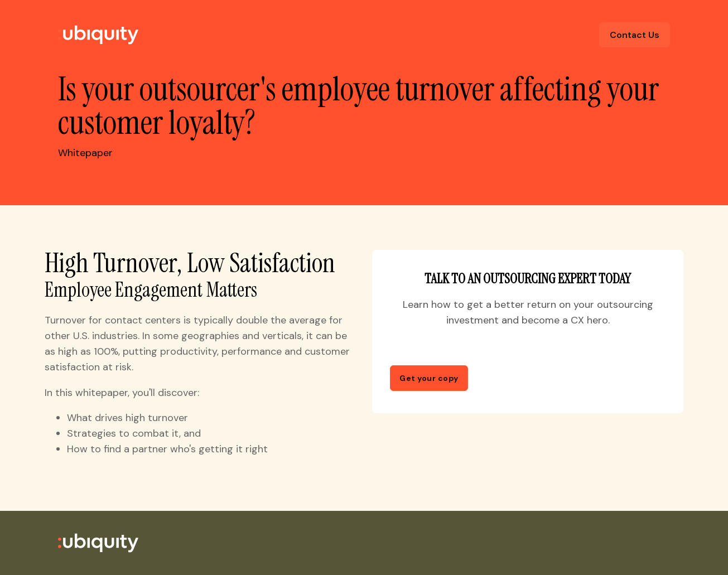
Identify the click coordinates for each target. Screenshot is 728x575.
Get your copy (429, 378)
